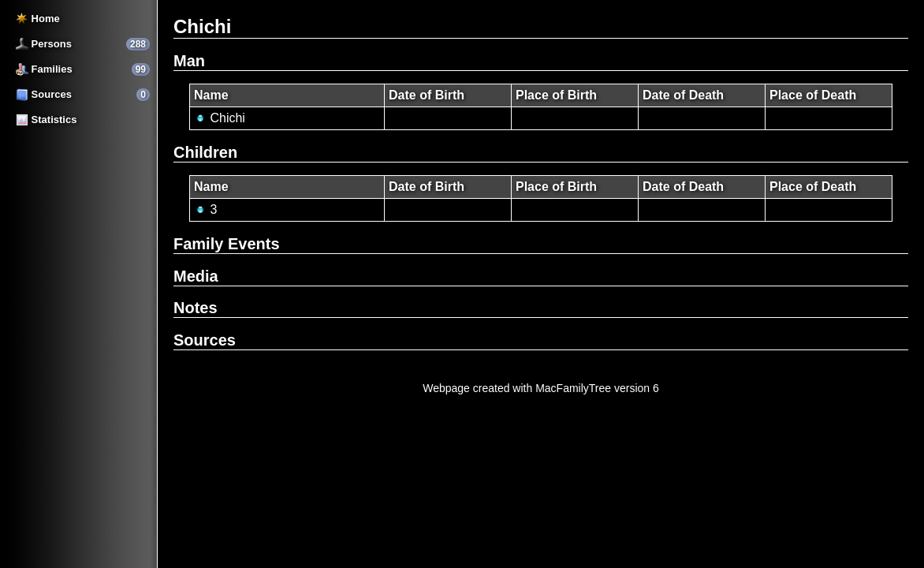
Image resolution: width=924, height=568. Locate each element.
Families (44, 69)
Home (38, 19)
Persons (44, 44)
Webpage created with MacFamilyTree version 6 (541, 388)
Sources (44, 94)
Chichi (220, 118)
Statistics (46, 120)
